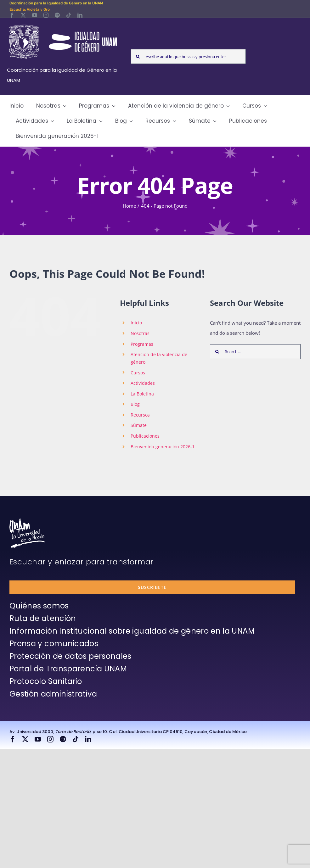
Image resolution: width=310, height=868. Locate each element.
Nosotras (140, 333)
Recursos (140, 415)
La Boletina (142, 394)
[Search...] (255, 352)
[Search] (138, 56)
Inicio (136, 323)
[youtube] (35, 15)
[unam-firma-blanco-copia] (27, 521)
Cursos (138, 373)
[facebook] (12, 15)
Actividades (143, 383)
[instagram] (46, 15)
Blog (135, 404)
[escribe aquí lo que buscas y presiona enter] (188, 56)
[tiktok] (69, 15)
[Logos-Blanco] (63, 25)
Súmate (139, 425)
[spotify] (57, 15)
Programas (142, 344)
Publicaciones (145, 436)
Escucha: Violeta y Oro (30, 9)
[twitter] (23, 15)
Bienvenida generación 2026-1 (163, 447)
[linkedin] (80, 15)
